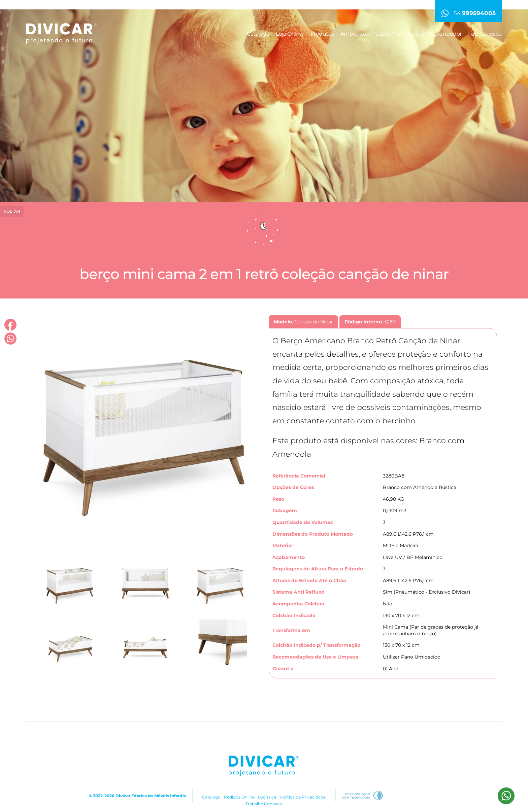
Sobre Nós (388, 34)
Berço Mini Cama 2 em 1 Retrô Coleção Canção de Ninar (264, 274)
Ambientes (355, 34)
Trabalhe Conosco (264, 804)
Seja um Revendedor (435, 34)
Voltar (12, 211)
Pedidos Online (239, 797)
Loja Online (290, 34)
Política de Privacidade (303, 797)
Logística (267, 797)
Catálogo (258, 34)
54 (468, 13)
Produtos (322, 34)
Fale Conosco (485, 34)
